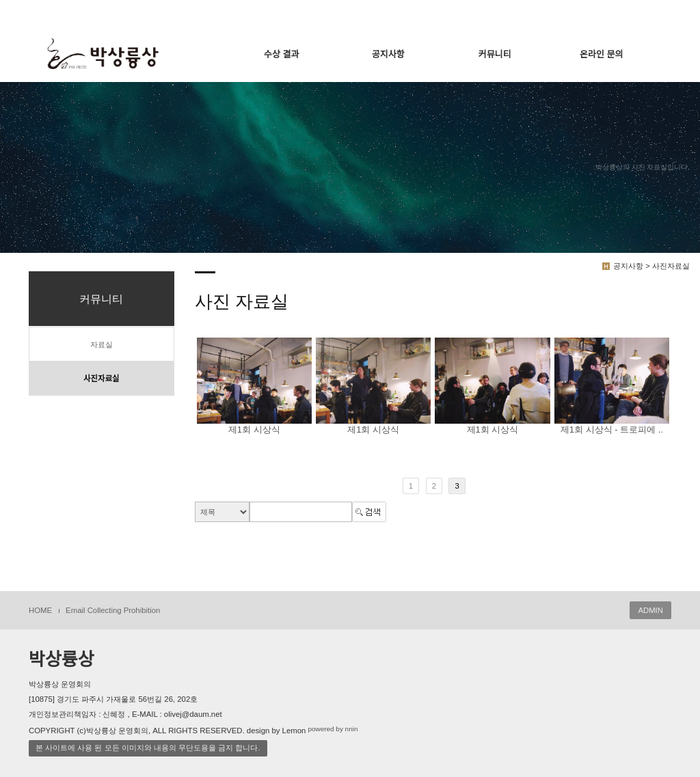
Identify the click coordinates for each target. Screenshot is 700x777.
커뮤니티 (495, 54)
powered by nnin (333, 729)
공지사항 (388, 54)
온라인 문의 (601, 54)
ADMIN (650, 610)
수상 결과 (281, 54)
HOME (40, 610)
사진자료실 (101, 379)
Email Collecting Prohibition (113, 610)
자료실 (102, 344)
